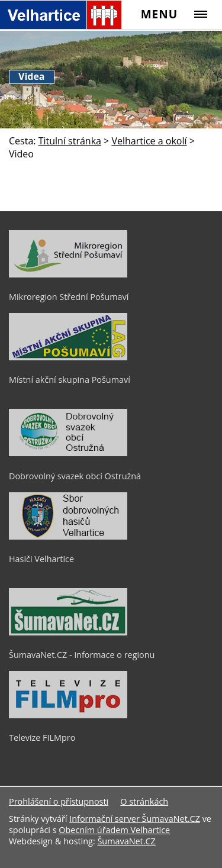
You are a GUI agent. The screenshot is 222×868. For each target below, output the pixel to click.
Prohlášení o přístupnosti (59, 801)
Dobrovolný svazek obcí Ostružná (75, 476)
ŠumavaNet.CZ (126, 841)
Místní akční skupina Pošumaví (70, 380)
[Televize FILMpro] (68, 715)
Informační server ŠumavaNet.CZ (135, 819)
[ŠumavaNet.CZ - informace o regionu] (68, 633)
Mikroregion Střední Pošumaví (69, 297)
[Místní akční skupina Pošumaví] (68, 357)
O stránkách (144, 801)
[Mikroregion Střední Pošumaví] (68, 275)
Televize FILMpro (42, 738)
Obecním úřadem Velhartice (114, 830)
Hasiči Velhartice (41, 559)
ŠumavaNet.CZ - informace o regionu (82, 655)
